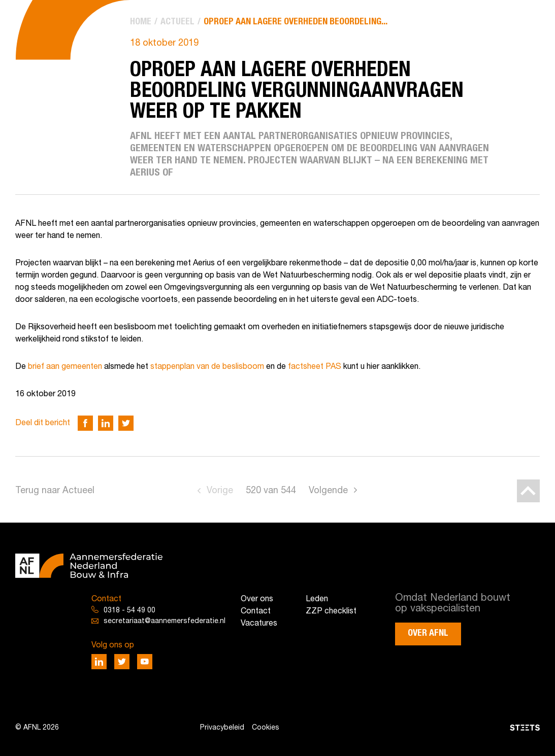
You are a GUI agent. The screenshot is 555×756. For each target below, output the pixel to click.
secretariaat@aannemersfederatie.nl (165, 621)
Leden (317, 599)
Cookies (266, 728)
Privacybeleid (222, 728)
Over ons (257, 599)
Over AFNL (428, 633)
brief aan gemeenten (65, 367)
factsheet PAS (315, 367)
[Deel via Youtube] (145, 662)
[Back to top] (528, 491)
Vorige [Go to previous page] (220, 491)
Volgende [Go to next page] (328, 491)
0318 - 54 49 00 (129, 611)
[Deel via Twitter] (126, 423)
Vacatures (259, 624)
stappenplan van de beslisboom (207, 367)
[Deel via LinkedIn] (106, 423)
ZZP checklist (331, 611)
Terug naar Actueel (55, 491)
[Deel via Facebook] (85, 423)
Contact (256, 611)
